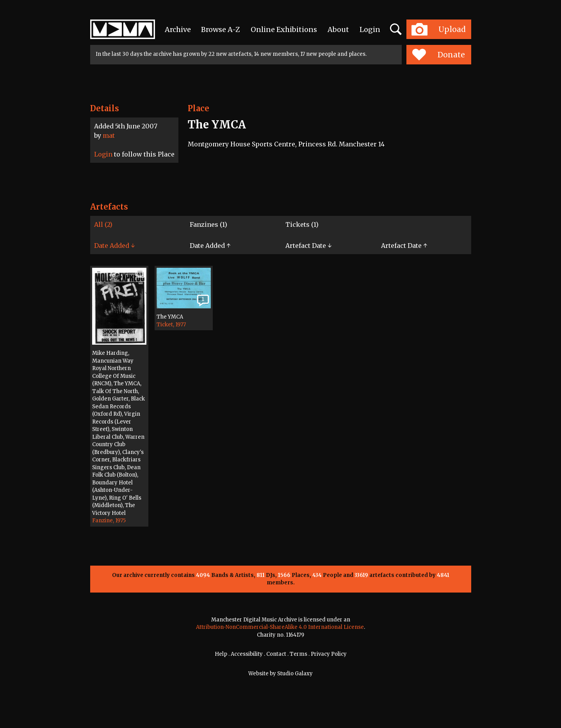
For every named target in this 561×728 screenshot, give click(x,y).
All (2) (103, 224)
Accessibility (247, 654)
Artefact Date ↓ (308, 246)
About (338, 29)
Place (199, 108)
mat (109, 135)
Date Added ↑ (210, 246)
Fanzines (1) (208, 224)
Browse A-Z (221, 29)
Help (221, 654)
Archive (178, 29)
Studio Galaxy (295, 674)
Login (370, 29)
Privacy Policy (329, 654)
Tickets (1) (302, 224)
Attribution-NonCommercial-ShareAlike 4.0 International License (280, 627)
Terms (298, 654)
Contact (276, 654)
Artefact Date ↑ (404, 246)
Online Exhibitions (284, 29)
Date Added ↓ (114, 246)
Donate (439, 55)
